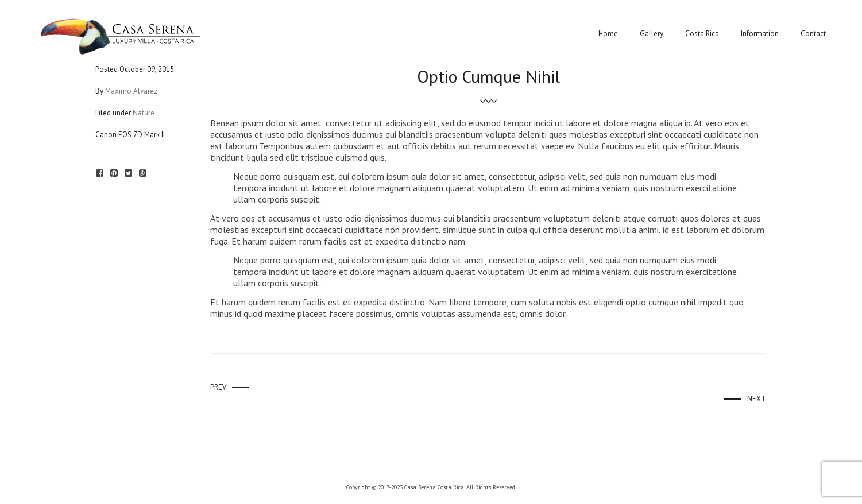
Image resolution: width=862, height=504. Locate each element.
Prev (218, 387)
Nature (144, 113)
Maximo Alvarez (131, 91)
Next (757, 399)
